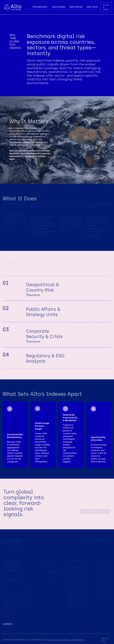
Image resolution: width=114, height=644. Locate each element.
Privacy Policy (51, 640)
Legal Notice (64, 640)
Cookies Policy (78, 640)
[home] (13, 7)
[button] (40, 7)
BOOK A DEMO (106, 7)
